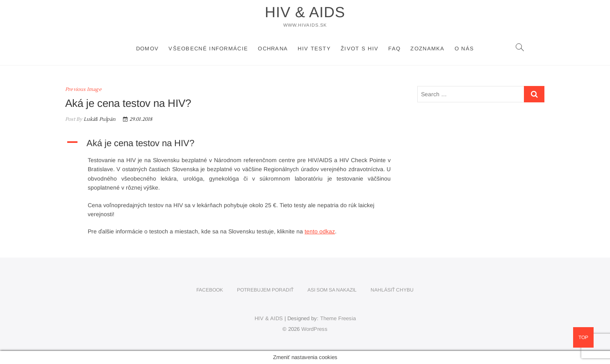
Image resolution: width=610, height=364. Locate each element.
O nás (464, 49)
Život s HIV (360, 49)
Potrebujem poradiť (265, 290)
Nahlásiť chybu (392, 290)
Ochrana (273, 49)
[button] (233, 144)
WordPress (314, 329)
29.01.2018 (138, 119)
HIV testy (314, 49)
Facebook (210, 290)
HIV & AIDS (305, 12)
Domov (148, 49)
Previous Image (83, 89)
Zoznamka (427, 49)
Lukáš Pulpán (99, 119)
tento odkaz (320, 231)
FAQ (394, 49)
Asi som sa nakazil (332, 290)
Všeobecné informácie (208, 49)
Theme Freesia (338, 318)
